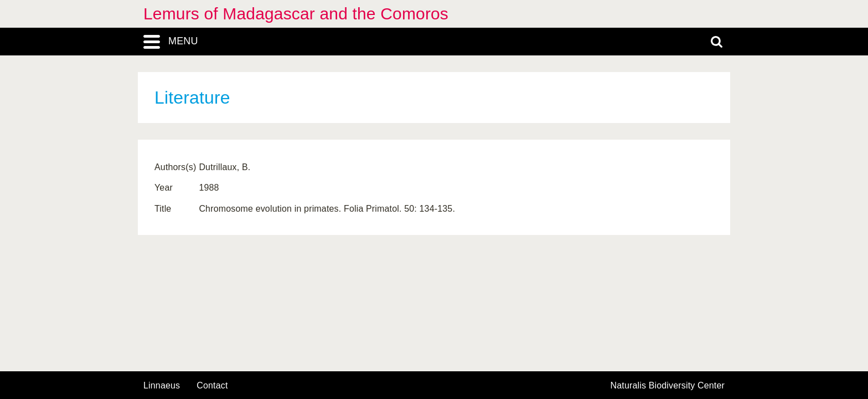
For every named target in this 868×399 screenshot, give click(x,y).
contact (212, 385)
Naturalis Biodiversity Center (668, 386)
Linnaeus (162, 386)
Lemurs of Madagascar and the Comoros (296, 14)
